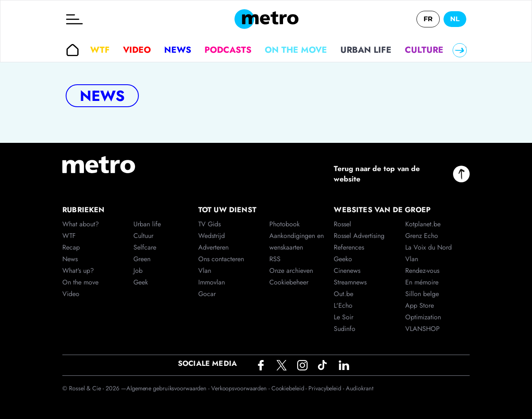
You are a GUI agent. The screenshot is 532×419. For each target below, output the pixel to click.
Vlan (205, 271)
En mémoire (422, 282)
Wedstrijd (212, 236)
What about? (81, 224)
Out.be (344, 294)
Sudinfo (345, 329)
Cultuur (143, 236)
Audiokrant (360, 388)
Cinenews (347, 271)
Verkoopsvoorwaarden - (241, 388)
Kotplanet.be (423, 224)
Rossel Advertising (359, 236)
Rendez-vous (422, 271)
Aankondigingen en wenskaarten (297, 241)
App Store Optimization (423, 311)
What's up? (78, 271)
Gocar (207, 294)
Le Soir (344, 317)
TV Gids (209, 224)
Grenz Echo (422, 236)
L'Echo (343, 305)
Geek (141, 282)
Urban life (366, 50)
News (178, 50)
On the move (296, 50)
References (349, 247)
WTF (100, 50)
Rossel (342, 224)
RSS (275, 259)
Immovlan (212, 282)
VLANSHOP (422, 329)
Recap (71, 247)
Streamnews (350, 282)
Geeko (343, 259)
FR (428, 19)
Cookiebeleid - (290, 388)
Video (137, 50)
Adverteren (213, 247)
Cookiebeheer (289, 282)
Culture (424, 50)
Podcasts (228, 50)
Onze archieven (291, 271)
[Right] (460, 50)
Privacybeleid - (327, 388)
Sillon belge (422, 294)
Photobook (284, 224)
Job (138, 271)
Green (142, 259)
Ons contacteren (221, 259)
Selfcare (145, 247)
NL (455, 19)
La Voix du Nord (429, 247)
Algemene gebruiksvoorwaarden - (169, 388)
